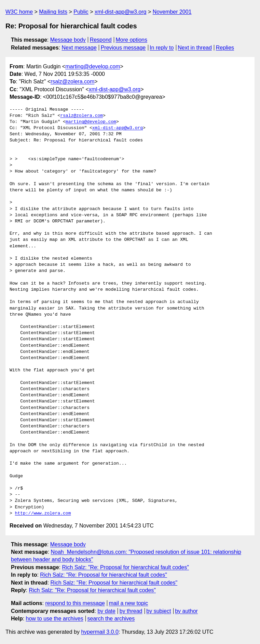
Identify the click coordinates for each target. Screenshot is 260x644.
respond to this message (75, 603)
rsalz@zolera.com (72, 81)
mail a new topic (129, 603)
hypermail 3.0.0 (100, 632)
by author (186, 611)
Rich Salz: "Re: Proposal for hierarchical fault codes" (125, 567)
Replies (225, 48)
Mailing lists (53, 12)
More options (132, 40)
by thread (131, 611)
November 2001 (172, 12)
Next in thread (195, 48)
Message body (68, 40)
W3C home (19, 12)
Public (81, 12)
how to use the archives (55, 619)
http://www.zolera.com (43, 513)
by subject (159, 611)
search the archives (111, 619)
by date (106, 611)
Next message (79, 48)
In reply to (162, 48)
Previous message (123, 48)
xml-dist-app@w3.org (120, 12)
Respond (101, 40)
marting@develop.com (93, 66)
